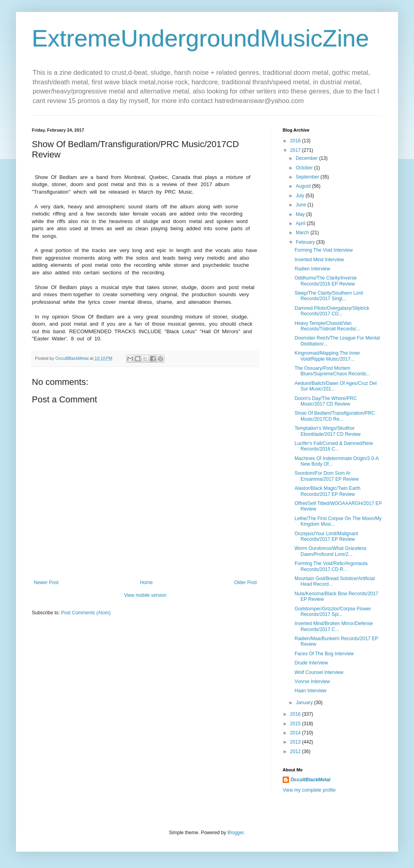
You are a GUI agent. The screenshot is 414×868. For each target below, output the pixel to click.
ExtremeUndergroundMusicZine (200, 38)
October (305, 168)
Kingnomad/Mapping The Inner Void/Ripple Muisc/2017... (327, 356)
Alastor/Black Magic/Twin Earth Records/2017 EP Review (327, 491)
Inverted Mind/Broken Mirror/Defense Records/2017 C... (334, 626)
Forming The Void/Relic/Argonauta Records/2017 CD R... (331, 566)
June (302, 205)
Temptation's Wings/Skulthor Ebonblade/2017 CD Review (328, 431)
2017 (296, 150)
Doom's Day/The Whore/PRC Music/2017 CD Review (326, 401)
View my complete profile (309, 790)
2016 (296, 714)
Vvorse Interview (312, 682)
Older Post (245, 583)
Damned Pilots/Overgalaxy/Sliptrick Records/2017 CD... (332, 311)
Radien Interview (312, 269)
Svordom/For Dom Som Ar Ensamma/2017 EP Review (327, 476)
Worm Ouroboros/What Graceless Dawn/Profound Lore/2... (331, 551)
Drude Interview (311, 663)
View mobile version (145, 595)
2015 (296, 724)
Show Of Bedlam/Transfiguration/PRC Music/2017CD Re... (335, 416)
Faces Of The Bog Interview (324, 654)
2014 (296, 733)
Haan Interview (310, 691)
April (301, 223)
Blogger (235, 833)
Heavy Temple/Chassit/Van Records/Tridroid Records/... (327, 326)
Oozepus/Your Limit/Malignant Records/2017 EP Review (326, 536)
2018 (296, 141)
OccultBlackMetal (310, 780)
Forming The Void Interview (324, 250)
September (308, 177)
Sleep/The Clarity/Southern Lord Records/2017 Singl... (329, 296)
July (301, 196)
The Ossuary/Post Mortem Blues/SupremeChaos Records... (332, 371)
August (304, 186)
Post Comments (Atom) (86, 613)
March (303, 233)
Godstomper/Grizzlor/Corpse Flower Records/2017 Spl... (333, 612)
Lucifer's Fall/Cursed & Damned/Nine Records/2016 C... (334, 446)
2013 (296, 742)
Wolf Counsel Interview (319, 672)
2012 (296, 751)
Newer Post (46, 583)
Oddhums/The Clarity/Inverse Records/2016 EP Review (326, 281)
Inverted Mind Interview (319, 260)
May (301, 214)
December (308, 158)
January (305, 703)
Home (146, 583)
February (306, 242)
